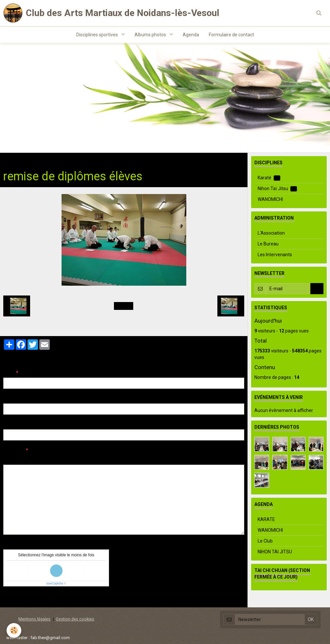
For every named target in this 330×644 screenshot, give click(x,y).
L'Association (271, 233)
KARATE (266, 519)
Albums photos (151, 35)
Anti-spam (15, 545)
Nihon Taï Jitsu (277, 189)
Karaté (269, 178)
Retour (124, 306)
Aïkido (73, 159)
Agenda (191, 35)
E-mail (10, 399)
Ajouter (17, 599)
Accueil (11, 159)
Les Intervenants (275, 255)
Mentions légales (34, 619)
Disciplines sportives (98, 35)
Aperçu (119, 459)
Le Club (265, 541)
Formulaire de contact (231, 35)
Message (13, 450)
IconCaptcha (55, 583)
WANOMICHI (270, 199)
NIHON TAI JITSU (275, 552)
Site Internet (17, 424)
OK (317, 289)
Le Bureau (268, 244)
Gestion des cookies (75, 619)
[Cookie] (14, 630)
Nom (9, 373)
